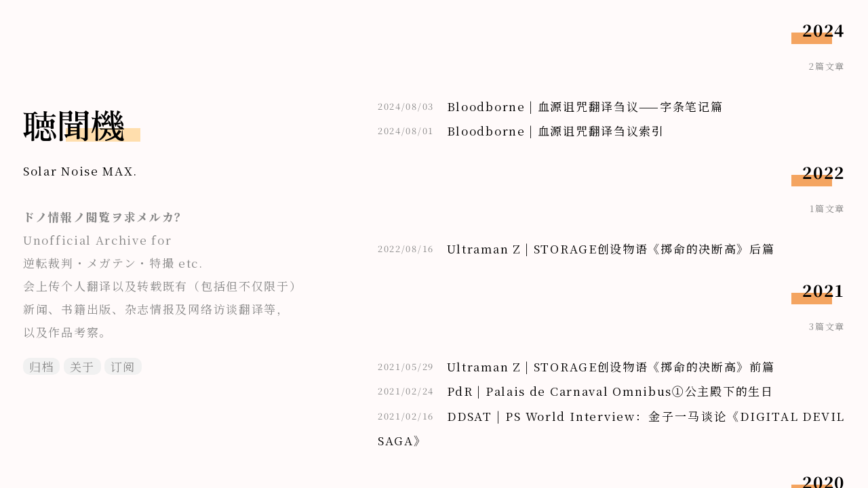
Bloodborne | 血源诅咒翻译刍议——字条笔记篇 (585, 106)
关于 (82, 366)
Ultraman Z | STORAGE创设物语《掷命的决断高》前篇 (611, 366)
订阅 (123, 366)
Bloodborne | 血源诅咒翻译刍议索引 (556, 130)
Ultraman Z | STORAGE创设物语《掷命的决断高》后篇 (611, 248)
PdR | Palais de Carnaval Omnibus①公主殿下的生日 (610, 391)
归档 (42, 366)
